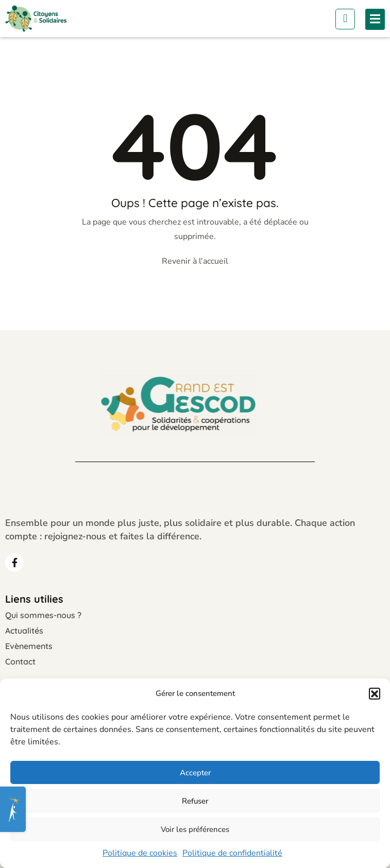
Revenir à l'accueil (195, 261)
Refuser (195, 801)
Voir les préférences (195, 829)
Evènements (29, 646)
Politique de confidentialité (232, 853)
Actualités (24, 631)
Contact (20, 661)
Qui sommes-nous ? (43, 615)
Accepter (195, 773)
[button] (375, 693)
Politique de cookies (140, 853)
